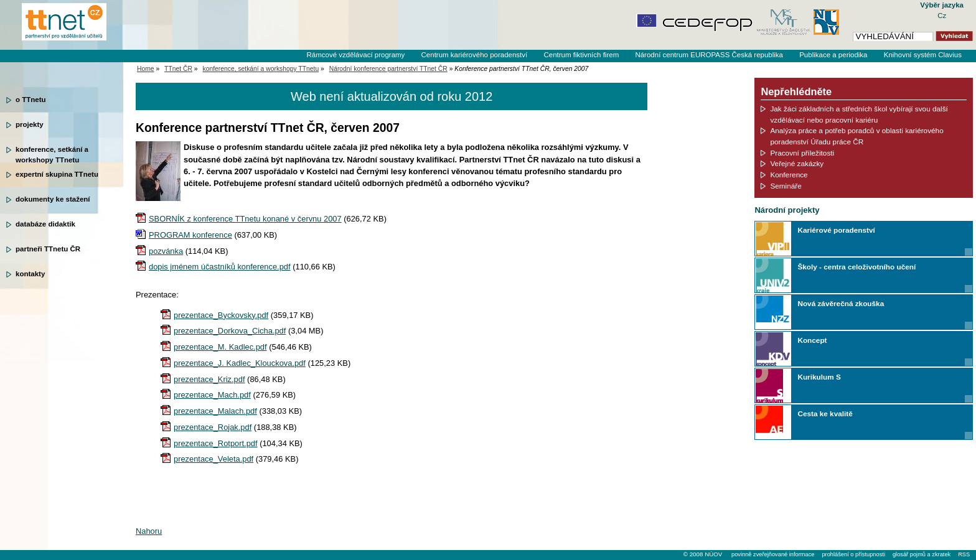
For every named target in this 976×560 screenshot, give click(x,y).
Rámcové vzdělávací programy (355, 55)
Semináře (786, 186)
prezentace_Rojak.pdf (213, 427)
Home (146, 69)
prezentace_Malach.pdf (215, 411)
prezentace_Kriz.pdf (209, 379)
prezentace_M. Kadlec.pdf (220, 347)
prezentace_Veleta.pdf (213, 459)
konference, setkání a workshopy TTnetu (52, 154)
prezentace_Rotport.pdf (216, 443)
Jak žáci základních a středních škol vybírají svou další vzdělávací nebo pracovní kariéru (859, 114)
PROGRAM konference (190, 235)
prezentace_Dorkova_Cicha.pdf (230, 331)
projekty (30, 124)
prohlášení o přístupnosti (853, 554)
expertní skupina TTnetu (57, 174)
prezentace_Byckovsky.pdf (221, 315)
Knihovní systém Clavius (923, 55)
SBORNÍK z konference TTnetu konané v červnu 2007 (245, 219)
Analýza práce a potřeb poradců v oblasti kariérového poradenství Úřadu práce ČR (856, 136)
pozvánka (166, 251)
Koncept (812, 340)
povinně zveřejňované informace (773, 554)
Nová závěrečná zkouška (841, 303)
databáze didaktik (45, 224)
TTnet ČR (178, 69)
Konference (789, 175)
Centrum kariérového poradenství (475, 55)
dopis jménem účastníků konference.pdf (220, 267)
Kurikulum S (819, 377)
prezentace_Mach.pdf (212, 395)
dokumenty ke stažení (53, 199)
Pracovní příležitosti (802, 153)
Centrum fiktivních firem (581, 55)
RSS (964, 554)
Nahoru (149, 531)
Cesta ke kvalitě (825, 413)
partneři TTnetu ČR (48, 249)
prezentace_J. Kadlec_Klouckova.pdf (240, 363)
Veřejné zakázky (797, 163)
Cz (942, 16)
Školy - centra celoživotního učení (856, 267)
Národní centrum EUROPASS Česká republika (709, 55)
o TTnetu (31, 100)
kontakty (30, 274)
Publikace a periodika (833, 55)
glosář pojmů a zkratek (922, 554)
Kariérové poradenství (836, 230)
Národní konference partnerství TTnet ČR (388, 69)
